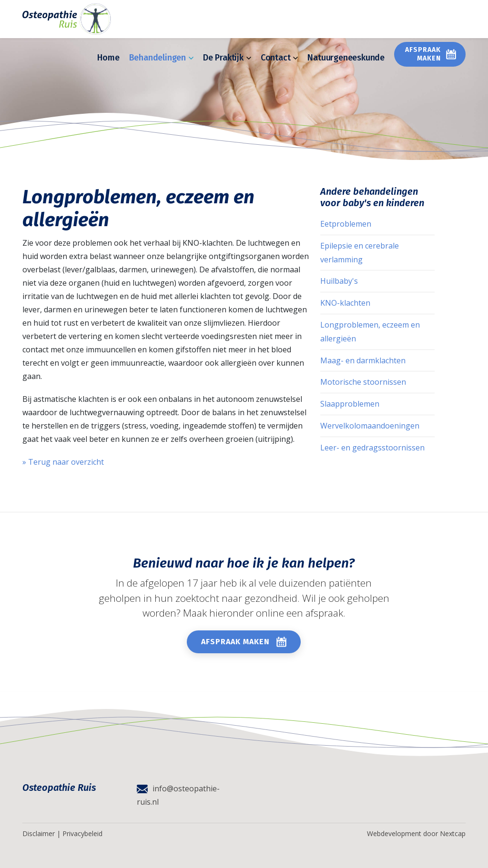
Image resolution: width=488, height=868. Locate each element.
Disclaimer (39, 833)
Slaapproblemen (350, 404)
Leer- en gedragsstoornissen (372, 448)
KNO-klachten (345, 303)
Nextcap (453, 833)
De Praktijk (227, 58)
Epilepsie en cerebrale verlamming (360, 253)
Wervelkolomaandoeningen (370, 426)
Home (108, 58)
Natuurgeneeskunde (346, 58)
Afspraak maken (423, 54)
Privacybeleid (82, 833)
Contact (280, 58)
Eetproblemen (346, 224)
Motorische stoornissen (363, 382)
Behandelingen (161, 58)
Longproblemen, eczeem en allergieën (370, 332)
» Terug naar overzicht (63, 462)
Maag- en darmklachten (363, 360)
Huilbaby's (339, 281)
